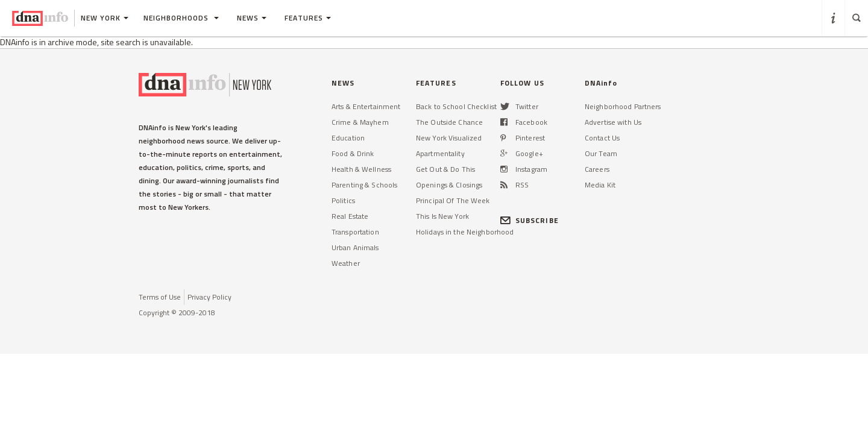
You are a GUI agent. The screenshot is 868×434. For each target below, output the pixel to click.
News (252, 18)
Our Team (601, 153)
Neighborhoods (181, 18)
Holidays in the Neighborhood (465, 232)
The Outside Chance (449, 122)
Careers (597, 169)
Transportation (355, 232)
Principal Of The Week (453, 200)
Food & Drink (353, 153)
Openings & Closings (449, 185)
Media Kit (600, 185)
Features (308, 18)
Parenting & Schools (364, 185)
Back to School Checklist (456, 106)
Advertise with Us (613, 122)
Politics (343, 200)
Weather (346, 263)
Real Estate (350, 216)
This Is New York (442, 216)
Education (348, 138)
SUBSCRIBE (530, 220)
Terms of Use (160, 297)
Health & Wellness (361, 169)
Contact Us (602, 138)
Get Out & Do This (445, 169)
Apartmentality (440, 153)
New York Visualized (449, 138)
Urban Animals (355, 247)
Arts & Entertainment (366, 106)
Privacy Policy (209, 297)
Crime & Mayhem (360, 122)
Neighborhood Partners (623, 106)
